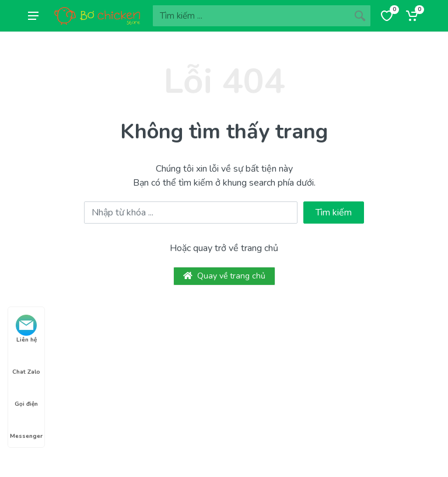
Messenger (26, 426)
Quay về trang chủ (224, 276)
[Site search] (251, 16)
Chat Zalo (26, 361)
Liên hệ (26, 329)
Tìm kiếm (334, 213)
